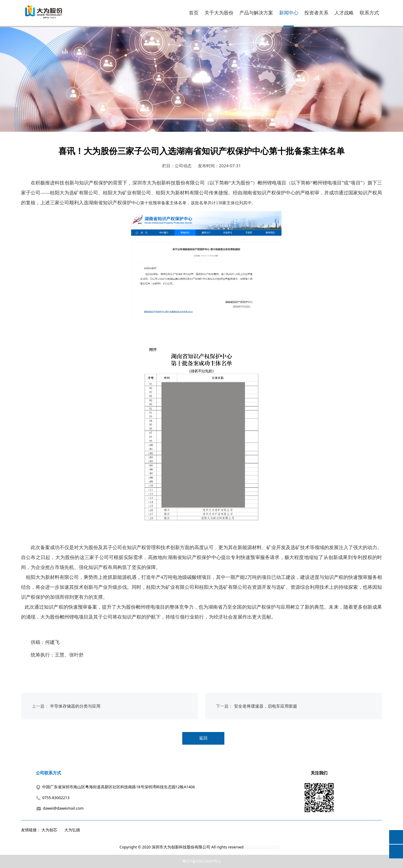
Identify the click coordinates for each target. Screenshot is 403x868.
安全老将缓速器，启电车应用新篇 (266, 706)
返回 (203, 738)
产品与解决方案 (256, 13)
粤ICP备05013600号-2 (202, 861)
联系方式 (369, 13)
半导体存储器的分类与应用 (75, 706)
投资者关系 (316, 13)
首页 (194, 13)
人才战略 (344, 13)
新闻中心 (289, 13)
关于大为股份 (219, 13)
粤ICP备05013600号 (262, 847)
